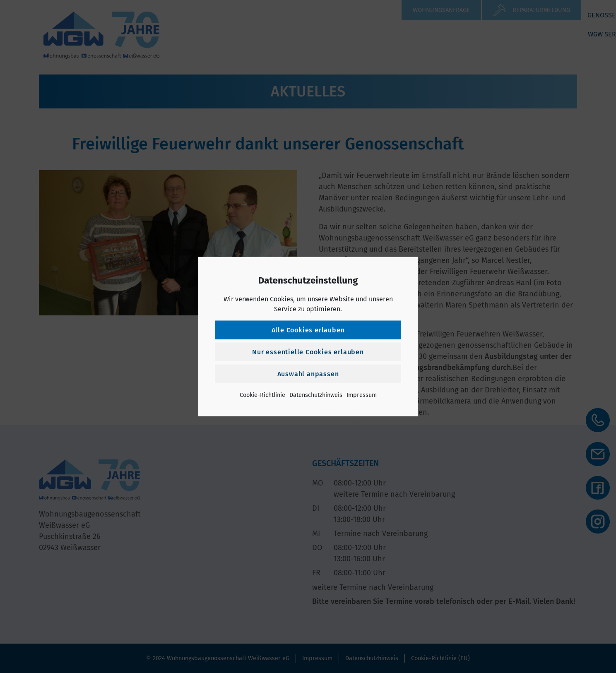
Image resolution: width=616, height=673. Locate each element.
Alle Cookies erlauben (308, 330)
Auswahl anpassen (308, 374)
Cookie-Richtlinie (262, 395)
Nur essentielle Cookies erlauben (308, 352)
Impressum (362, 395)
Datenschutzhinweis (316, 395)
